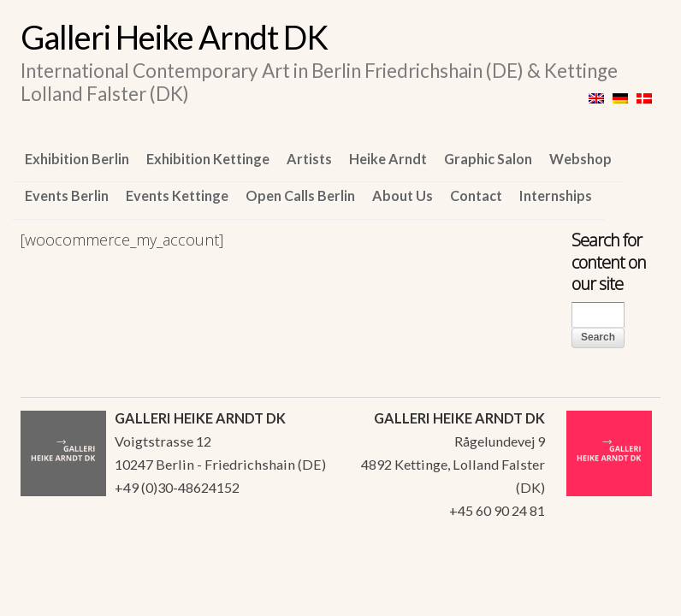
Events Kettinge (177, 195)
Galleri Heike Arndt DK (174, 37)
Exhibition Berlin (77, 159)
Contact (476, 195)
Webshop (580, 159)
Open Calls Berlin (300, 195)
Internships (556, 195)
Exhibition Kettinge (208, 159)
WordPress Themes (628, 568)
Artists (309, 159)
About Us (403, 195)
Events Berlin (67, 195)
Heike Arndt (388, 159)
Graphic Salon (488, 159)
